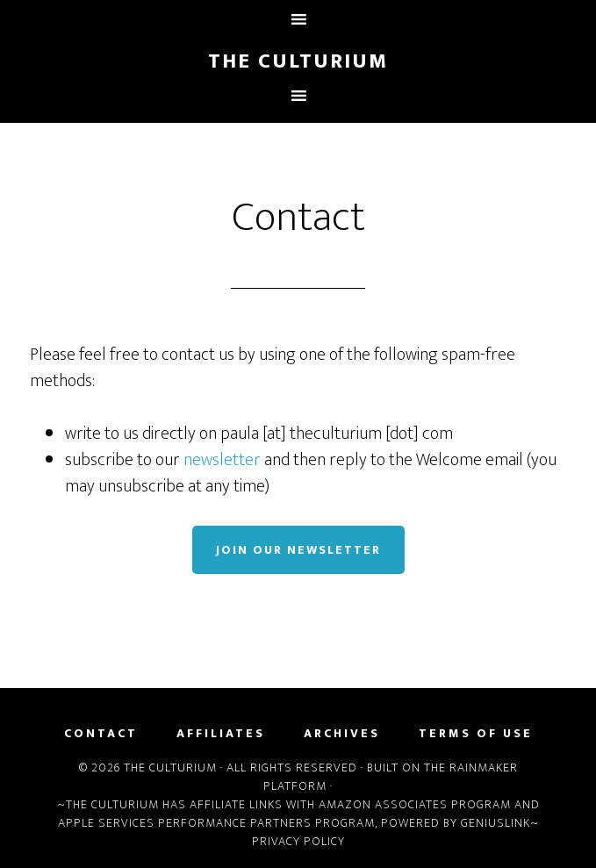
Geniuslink (495, 823)
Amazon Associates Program (415, 804)
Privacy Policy (298, 841)
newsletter (222, 460)
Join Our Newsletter (298, 550)
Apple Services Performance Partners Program (216, 823)
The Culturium (298, 61)
